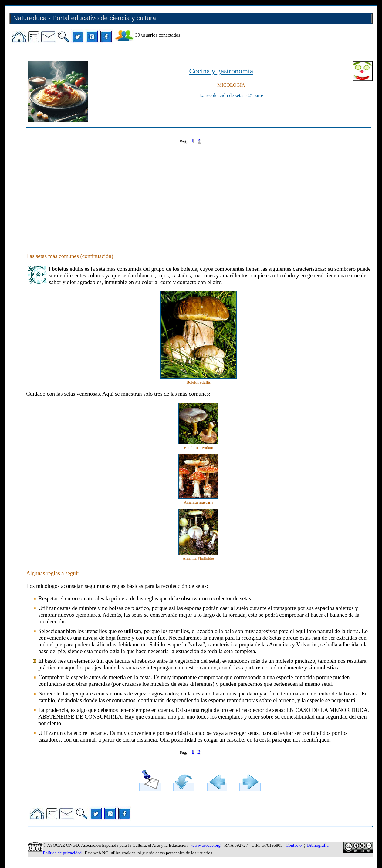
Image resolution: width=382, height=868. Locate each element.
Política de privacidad (62, 853)
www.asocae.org (206, 845)
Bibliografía (318, 845)
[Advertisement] (198, 192)
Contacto (294, 845)
